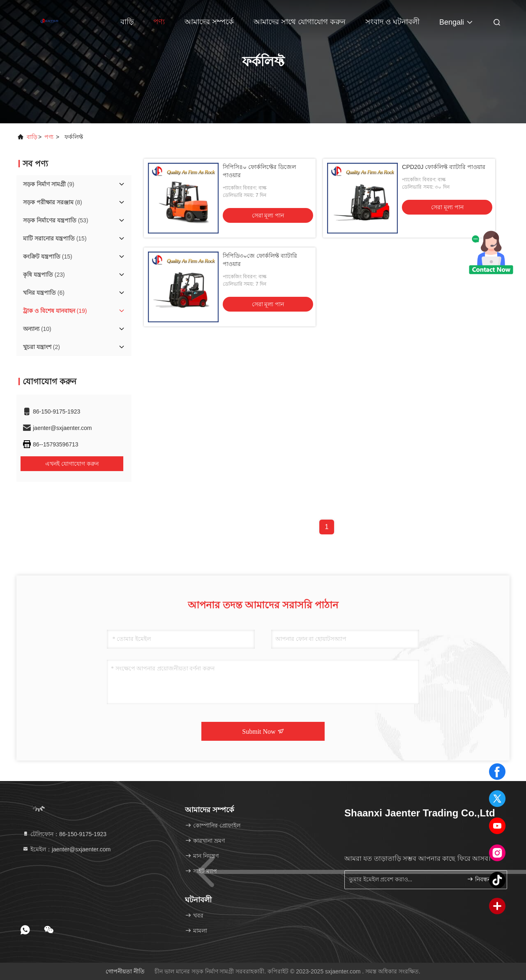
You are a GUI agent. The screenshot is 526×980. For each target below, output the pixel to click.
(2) (42, 347)
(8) (53, 202)
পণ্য (159, 22)
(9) (49, 184)
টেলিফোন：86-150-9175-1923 (64, 834)
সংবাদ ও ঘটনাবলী (392, 22)
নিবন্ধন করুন (483, 879)
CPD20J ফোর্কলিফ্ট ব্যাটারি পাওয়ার (444, 167)
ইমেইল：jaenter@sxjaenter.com (66, 849)
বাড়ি (127, 22)
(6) (44, 293)
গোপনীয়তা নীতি (125, 971)
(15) (55, 238)
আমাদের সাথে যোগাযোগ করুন (300, 22)
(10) (37, 329)
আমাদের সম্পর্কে (209, 22)
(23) (44, 275)
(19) (55, 311)
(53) (56, 220)
